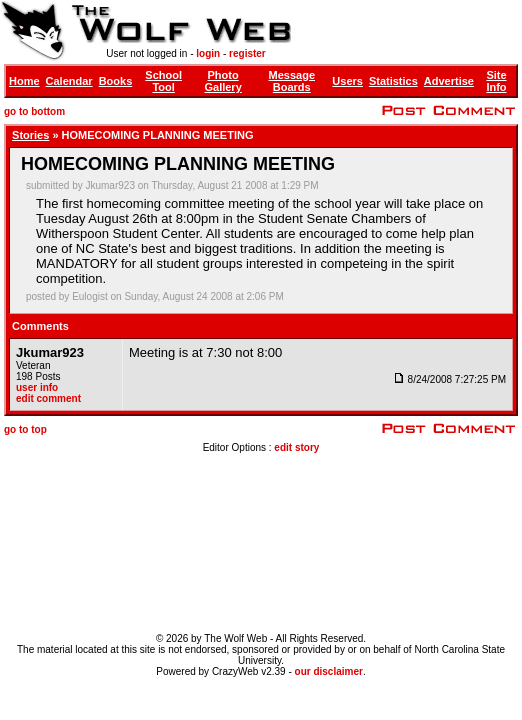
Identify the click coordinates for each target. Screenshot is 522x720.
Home (24, 81)
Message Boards (292, 81)
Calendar (69, 81)
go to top (25, 429)
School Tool (163, 81)
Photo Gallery (222, 81)
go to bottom (34, 111)
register (247, 53)
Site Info (496, 81)
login (208, 53)
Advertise (449, 81)
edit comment (48, 398)
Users (347, 81)
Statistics (393, 81)
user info (37, 387)
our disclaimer (329, 671)
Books (116, 81)
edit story (296, 447)
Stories (30, 135)
